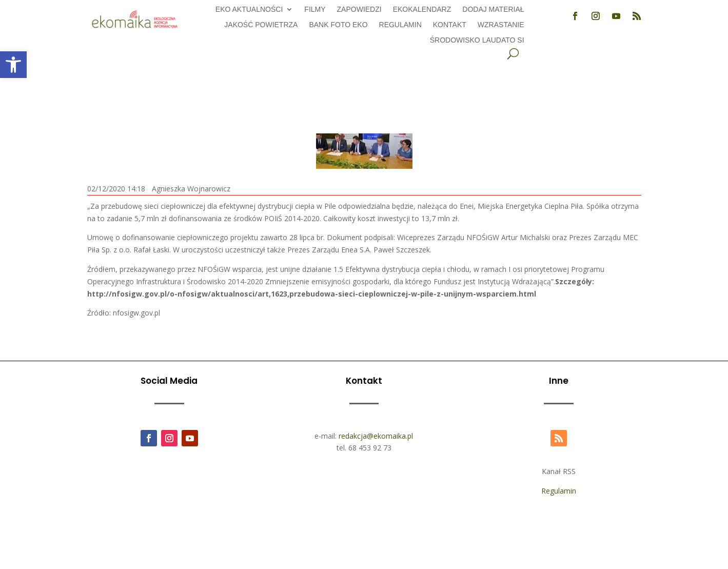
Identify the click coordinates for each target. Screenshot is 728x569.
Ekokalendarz (422, 9)
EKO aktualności (249, 9)
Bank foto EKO (338, 25)
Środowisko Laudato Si (477, 40)
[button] (13, 65)
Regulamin (400, 25)
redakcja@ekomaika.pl (376, 436)
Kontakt (450, 25)
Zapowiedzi (359, 9)
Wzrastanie (501, 25)
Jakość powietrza (261, 25)
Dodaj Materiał (493, 9)
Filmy (315, 9)
